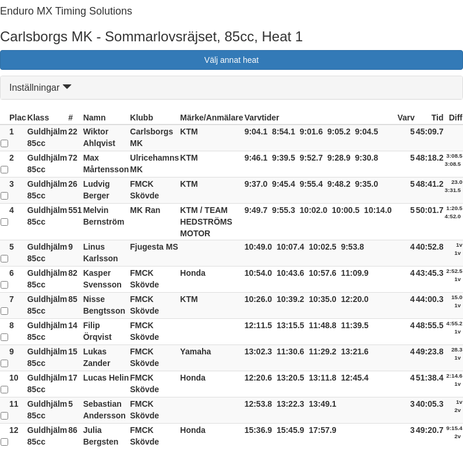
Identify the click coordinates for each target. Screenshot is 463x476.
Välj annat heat (231, 60)
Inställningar (40, 88)
